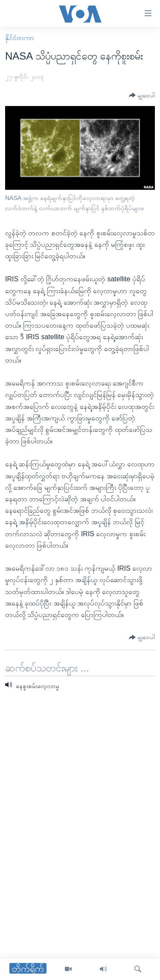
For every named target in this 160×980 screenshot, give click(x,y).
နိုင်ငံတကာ (20, 38)
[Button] (142, 96)
